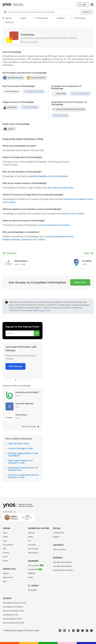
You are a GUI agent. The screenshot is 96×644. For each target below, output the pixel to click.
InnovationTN (33, 569)
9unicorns (66, 214)
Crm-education (49, 225)
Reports (6, 573)
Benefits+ (56, 537)
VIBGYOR (32, 573)
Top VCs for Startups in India (13, 611)
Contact (6, 553)
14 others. (12, 202)
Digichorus (27, 240)
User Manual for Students (62, 566)
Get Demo (82, 5)
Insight (30, 577)
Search (87, 12)
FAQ (5, 549)
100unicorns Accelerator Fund (78, 199)
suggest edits (45, 310)
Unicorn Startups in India (20, 448)
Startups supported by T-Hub (14, 623)
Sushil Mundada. (60, 176)
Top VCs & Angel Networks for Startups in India (23, 476)
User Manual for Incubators (63, 570)
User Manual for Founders (62, 562)
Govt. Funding (33, 549)
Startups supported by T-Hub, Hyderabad (23, 454)
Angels (22, 18)
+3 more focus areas (34, 91)
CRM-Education (12, 91)
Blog (5, 581)
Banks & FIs (8, 22)
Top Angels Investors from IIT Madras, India (23, 469)
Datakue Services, (12, 240)
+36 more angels (30, 107)
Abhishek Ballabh (38, 176)
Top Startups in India (18, 444)
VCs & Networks (40, 18)
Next (87, 253)
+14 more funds (60, 116)
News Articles (8, 577)
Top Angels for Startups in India (14, 603)
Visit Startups (15, 366)
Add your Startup (59, 549)
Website (11, 129)
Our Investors (8, 545)
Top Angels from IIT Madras (13, 607)
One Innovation (34, 565)
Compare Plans (59, 533)
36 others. (69, 188)
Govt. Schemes (78, 18)
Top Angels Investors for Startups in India (20, 462)
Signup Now (80, 282)
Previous (11, 253)
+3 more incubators (80, 94)
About (5, 533)
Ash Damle (53, 188)
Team (5, 541)
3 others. (80, 214)
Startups (7, 18)
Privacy (6, 561)
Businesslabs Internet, (63, 237)
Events (5, 537)
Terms (5, 557)
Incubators (59, 18)
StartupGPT (32, 590)
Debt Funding (33, 553)
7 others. (41, 240)
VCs (29, 541)
